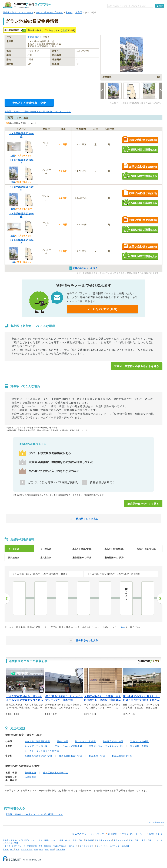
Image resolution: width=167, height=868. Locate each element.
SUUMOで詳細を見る (140, 149)
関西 (41, 849)
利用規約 (113, 834)
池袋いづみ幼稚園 (139, 742)
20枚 (13, 182)
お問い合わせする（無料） (140, 140)
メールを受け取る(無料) (102, 309)
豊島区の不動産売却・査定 (29, 103)
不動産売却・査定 (35, 846)
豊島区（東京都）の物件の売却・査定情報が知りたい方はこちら (38, 112)
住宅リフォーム (19, 846)
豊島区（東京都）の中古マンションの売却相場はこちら (34, 814)
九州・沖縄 (60, 849)
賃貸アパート (65, 840)
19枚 (13, 155)
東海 (36, 849)
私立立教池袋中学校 (122, 756)
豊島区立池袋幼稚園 (113, 742)
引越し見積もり (60, 846)
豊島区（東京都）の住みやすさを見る (137, 366)
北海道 (6, 849)
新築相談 (48, 846)
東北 (12, 849)
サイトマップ (97, 834)
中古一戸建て (148, 840)
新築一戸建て (135, 840)
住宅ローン (73, 846)
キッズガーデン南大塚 (36, 746)
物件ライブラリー (87, 846)
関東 (18, 849)
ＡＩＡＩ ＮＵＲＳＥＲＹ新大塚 (42, 751)
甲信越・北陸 (27, 849)
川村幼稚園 (63, 742)
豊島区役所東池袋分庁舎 (56, 773)
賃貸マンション (51, 840)
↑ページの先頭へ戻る (155, 822)
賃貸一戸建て (78, 840)
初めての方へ (79, 834)
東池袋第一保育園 (139, 746)
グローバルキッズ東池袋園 (68, 746)
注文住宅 (7, 846)
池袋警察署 (30, 777)
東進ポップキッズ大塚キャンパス (106, 746)
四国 (47, 849)
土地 (157, 840)
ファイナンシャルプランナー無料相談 (113, 846)
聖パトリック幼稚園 (86, 742)
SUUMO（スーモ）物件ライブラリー (27, 5)
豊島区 (79, 12)
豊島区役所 (30, 773)
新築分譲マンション (103, 840)
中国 (52, 849)
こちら (122, 627)
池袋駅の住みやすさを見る (143, 504)
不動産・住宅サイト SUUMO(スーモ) (19, 840)
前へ (7, 599)
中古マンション (120, 840)
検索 (161, 6)
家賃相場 (89, 840)
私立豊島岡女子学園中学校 (38, 756)
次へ (160, 599)
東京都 (69, 12)
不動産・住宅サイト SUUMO (18, 12)
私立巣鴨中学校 (97, 756)
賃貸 (65, 30)
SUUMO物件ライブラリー (49, 12)
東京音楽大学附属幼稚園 (37, 742)
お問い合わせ (156, 834)
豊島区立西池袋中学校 (71, 756)
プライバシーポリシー (133, 834)
